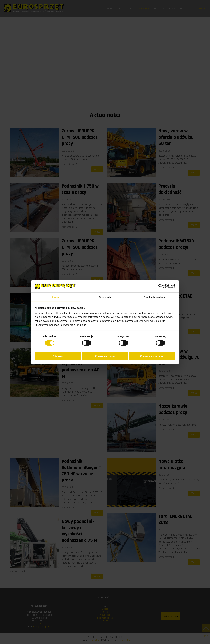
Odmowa (58, 356)
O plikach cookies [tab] (154, 297)
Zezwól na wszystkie (152, 356)
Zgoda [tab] (56, 297)
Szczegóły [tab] (105, 297)
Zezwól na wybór (105, 356)
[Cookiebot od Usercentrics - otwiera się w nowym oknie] (161, 286)
